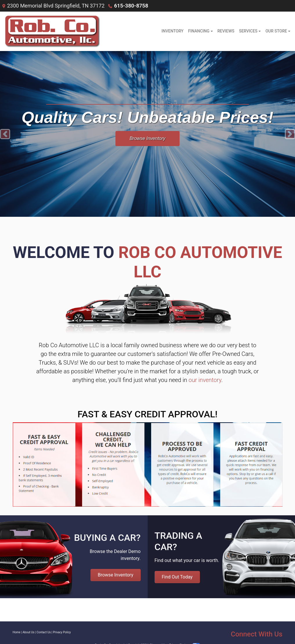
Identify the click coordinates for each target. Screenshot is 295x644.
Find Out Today (177, 577)
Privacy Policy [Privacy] (62, 632)
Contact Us (44, 632)
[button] (5, 134)
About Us (29, 632)
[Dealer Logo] (51, 31)
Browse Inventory (148, 138)
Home (17, 632)
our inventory (205, 380)
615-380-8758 (131, 6)
